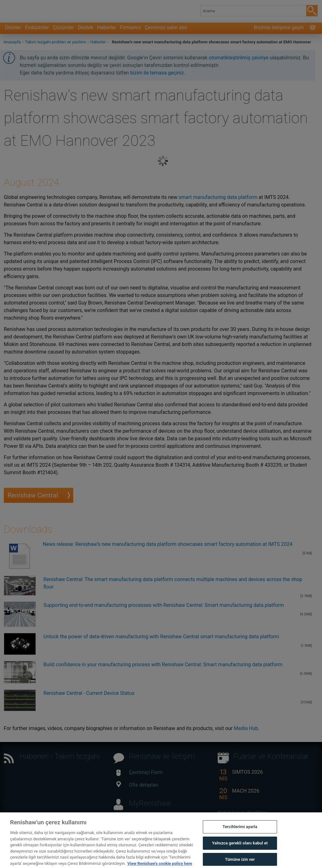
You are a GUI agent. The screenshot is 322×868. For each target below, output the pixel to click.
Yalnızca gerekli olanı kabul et (240, 850)
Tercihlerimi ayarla (240, 834)
